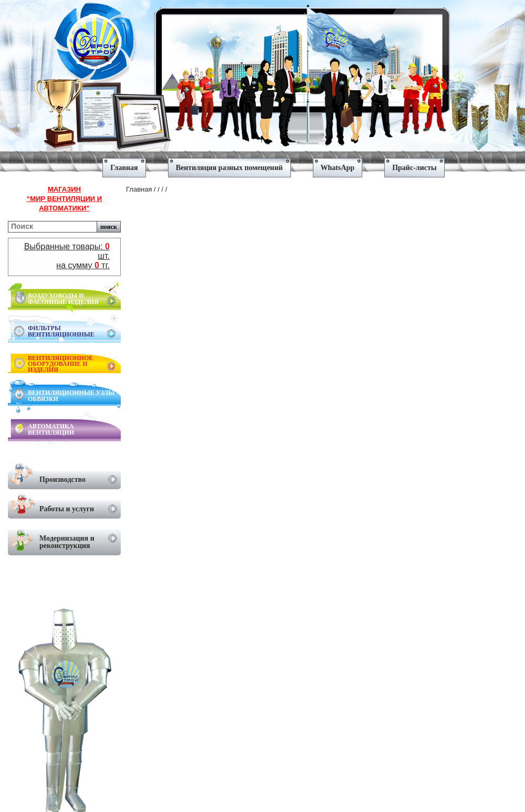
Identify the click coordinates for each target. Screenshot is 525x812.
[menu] (262, 164)
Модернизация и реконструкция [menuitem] (64, 540)
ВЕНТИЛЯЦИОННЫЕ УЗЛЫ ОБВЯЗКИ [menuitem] (71, 396)
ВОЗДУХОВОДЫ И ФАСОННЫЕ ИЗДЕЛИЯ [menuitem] (72, 299)
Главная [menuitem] (124, 168)
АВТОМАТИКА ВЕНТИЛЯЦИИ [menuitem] (51, 429)
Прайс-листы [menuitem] (414, 168)
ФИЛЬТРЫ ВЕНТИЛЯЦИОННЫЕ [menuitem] (72, 331)
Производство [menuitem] (64, 478)
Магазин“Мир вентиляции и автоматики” (64, 199)
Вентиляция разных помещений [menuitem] (229, 168)
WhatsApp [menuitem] (338, 168)
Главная (139, 189)
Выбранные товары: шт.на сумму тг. (67, 256)
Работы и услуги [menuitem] (64, 507)
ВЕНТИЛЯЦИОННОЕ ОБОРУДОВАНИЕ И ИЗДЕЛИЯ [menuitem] (72, 364)
